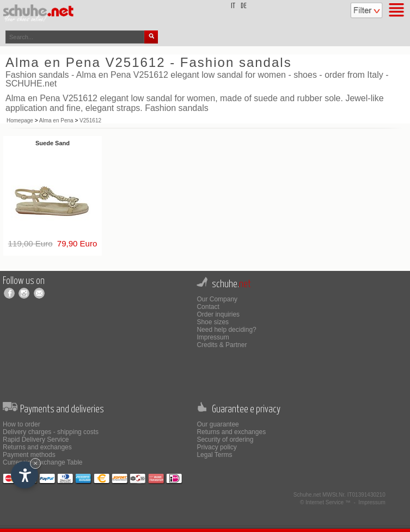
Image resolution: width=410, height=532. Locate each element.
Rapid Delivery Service (36, 440)
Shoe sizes (213, 322)
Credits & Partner (222, 345)
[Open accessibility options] (25, 475)
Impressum (213, 337)
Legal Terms (214, 455)
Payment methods (29, 455)
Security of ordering (225, 440)
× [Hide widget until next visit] (35, 463)
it (233, 6)
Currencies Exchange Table (43, 462)
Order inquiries (218, 314)
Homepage (20, 120)
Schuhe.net (307, 495)
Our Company (217, 299)
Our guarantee (218, 424)
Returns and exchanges (37, 447)
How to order (22, 424)
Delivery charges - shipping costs (51, 432)
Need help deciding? (226, 330)
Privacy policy (216, 447)
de (244, 6)
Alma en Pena (56, 120)
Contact (208, 307)
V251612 (90, 120)
